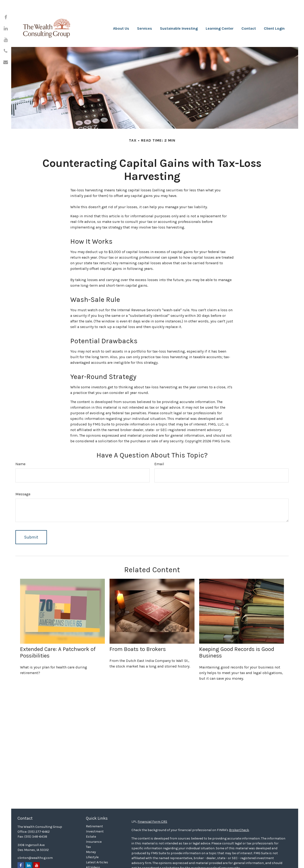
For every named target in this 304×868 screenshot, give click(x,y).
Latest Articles (97, 844)
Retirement (94, 808)
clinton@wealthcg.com (35, 839)
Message (23, 475)
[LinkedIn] (6, 29)
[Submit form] (31, 518)
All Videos (93, 849)
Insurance (94, 823)
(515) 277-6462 (39, 813)
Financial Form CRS (152, 803)
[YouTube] (6, 40)
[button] (121, 14)
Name (20, 445)
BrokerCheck (239, 811)
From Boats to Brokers (138, 630)
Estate (91, 818)
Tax (88, 828)
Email (159, 445)
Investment (95, 813)
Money (91, 833)
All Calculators (97, 854)
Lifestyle (92, 838)
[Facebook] (6, 17)
